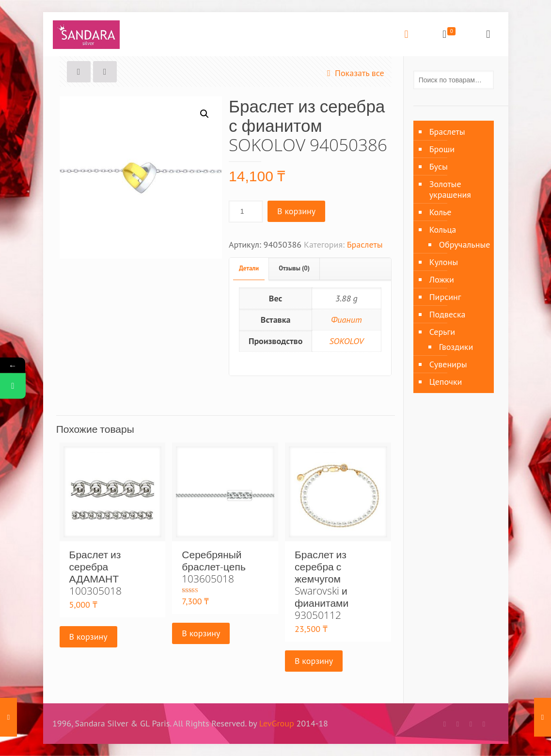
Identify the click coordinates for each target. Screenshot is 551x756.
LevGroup (277, 723)
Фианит (346, 320)
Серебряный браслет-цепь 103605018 (214, 567)
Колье (441, 212)
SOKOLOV (346, 341)
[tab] (249, 269)
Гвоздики (456, 347)
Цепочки (446, 382)
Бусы (439, 166)
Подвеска (448, 314)
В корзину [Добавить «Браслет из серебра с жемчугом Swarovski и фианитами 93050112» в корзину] (314, 661)
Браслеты (365, 244)
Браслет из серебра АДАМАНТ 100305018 (95, 573)
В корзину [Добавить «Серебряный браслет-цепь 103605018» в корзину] (201, 633)
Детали (249, 268)
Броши (442, 149)
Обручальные (462, 244)
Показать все (354, 73)
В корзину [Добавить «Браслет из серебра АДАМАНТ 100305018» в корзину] (88, 637)
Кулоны (444, 262)
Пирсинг (445, 297)
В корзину (296, 211)
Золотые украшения (450, 189)
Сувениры (448, 364)
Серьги (442, 332)
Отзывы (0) (294, 268)
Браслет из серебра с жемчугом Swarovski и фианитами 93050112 (322, 585)
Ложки (442, 279)
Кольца (443, 229)
